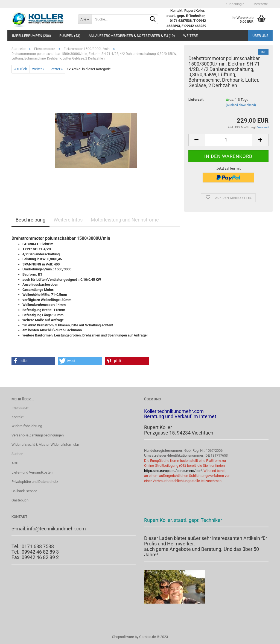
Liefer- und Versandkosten (32, 472)
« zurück (21, 69)
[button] (33, 361)
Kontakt (17, 417)
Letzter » (56, 69)
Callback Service (24, 491)
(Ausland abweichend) (241, 105)
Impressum (20, 408)
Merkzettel (261, 4)
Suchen (17, 454)
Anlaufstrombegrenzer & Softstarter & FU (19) (132, 36)
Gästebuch (20, 500)
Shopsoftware (123, 637)
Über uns (260, 36)
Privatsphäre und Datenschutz (35, 482)
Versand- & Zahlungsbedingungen (38, 435)
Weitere (190, 36)
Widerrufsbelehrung (27, 426)
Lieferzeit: (196, 100)
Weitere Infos (68, 220)
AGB (15, 463)
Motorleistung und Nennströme (125, 220)
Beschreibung (30, 220)
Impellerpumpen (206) (32, 36)
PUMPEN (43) (70, 36)
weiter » (38, 69)
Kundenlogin (235, 4)
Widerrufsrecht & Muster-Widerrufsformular (45, 444)
